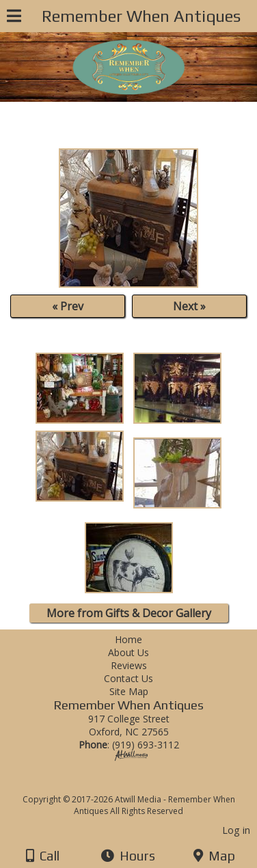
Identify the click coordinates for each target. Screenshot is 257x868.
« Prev (68, 306)
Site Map (129, 691)
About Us (128, 652)
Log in (236, 830)
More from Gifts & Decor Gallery (129, 613)
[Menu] (14, 18)
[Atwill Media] (141, 784)
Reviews (129, 665)
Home (128, 639)
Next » (189, 306)
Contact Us (128, 678)
